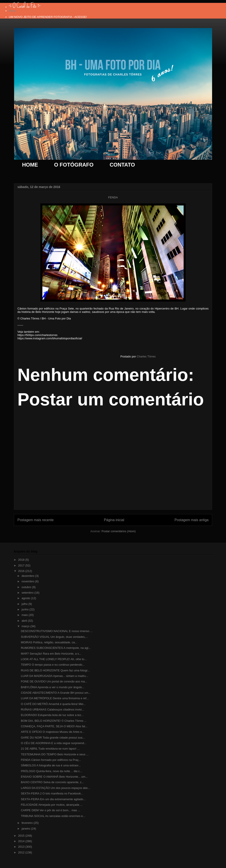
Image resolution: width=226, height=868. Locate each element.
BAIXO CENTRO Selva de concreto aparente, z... (52, 782)
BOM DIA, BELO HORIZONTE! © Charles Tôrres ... (54, 721)
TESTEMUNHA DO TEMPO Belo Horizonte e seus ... (55, 754)
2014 (22, 841)
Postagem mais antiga (192, 520)
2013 (22, 847)
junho (25, 609)
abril (25, 621)
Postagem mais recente (36, 520)
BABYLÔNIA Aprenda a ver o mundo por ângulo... (53, 687)
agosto (26, 598)
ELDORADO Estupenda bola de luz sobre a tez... (52, 715)
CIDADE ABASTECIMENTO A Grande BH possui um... (56, 693)
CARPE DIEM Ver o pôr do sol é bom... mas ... (50, 810)
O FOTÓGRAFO (74, 165)
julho (25, 604)
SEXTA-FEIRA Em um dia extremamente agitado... (53, 799)
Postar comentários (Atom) (119, 531)
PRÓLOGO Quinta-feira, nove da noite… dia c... (51, 771)
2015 (22, 836)
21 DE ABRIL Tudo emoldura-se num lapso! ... (50, 749)
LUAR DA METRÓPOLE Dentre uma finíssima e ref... (55, 698)
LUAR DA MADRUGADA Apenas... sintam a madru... (54, 676)
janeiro (26, 829)
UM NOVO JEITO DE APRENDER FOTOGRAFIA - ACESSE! (48, 17)
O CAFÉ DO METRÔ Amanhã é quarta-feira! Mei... (53, 704)
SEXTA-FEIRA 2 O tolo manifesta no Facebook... (52, 793)
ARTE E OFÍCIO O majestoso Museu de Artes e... (52, 732)
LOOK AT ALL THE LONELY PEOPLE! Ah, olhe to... (54, 659)
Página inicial (114, 520)
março (26, 626)
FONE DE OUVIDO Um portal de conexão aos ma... (54, 681)
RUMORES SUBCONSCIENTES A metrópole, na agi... (56, 648)
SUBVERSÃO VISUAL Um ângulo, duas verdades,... (54, 637)
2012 (22, 852)
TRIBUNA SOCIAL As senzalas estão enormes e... (53, 816)
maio (25, 615)
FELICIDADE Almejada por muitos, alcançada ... (52, 805)
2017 (22, 565)
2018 (22, 560)
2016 (22, 571)
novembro (28, 581)
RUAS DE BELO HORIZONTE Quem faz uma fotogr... (55, 670)
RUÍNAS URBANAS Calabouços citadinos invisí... (52, 709)
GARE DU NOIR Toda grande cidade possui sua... (53, 738)
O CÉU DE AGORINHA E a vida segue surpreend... (54, 743)
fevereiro (28, 823)
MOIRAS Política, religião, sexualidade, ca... (49, 642)
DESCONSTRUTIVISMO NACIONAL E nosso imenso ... (57, 631)
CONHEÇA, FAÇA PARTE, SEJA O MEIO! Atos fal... (54, 726)
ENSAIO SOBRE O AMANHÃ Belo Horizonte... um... (54, 777)
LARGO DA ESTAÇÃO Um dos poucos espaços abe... (55, 788)
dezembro (28, 576)
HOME (30, 165)
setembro (28, 593)
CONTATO (122, 165)
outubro (27, 587)
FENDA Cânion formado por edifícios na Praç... (51, 760)
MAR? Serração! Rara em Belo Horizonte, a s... (51, 654)
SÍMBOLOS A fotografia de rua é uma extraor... (51, 765)
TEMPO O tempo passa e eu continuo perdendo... (53, 665)
